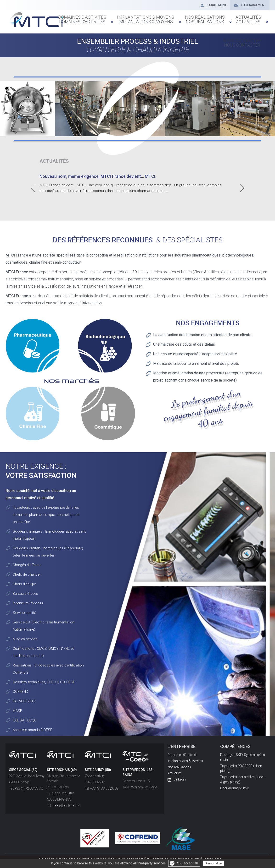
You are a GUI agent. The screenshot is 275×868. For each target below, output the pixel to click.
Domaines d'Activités (94, 18)
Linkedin (177, 779)
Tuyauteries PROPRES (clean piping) (241, 768)
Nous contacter (252, 18)
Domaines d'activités (182, 755)
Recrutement (209, 5)
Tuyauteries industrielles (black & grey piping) (242, 779)
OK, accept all (187, 863)
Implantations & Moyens (143, 18)
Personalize (213, 863)
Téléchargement (248, 5)
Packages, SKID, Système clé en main (243, 757)
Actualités (221, 18)
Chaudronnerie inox (234, 788)
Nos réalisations (188, 18)
